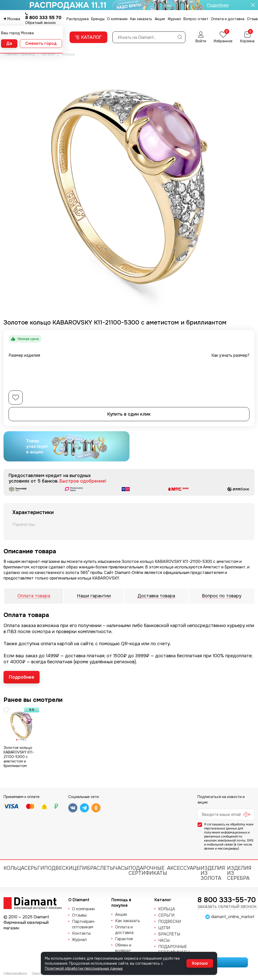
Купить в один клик (129, 414)
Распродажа (78, 19)
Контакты (81, 933)
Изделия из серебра (239, 873)
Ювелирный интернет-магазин (35, 908)
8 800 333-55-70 (227, 900)
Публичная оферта (15, 973)
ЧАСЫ (121, 868)
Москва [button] (14, 19)
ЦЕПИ (80, 868)
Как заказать (141, 19)
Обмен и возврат (123, 948)
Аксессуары (184, 868)
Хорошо (200, 963)
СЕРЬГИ (34, 868)
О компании (117, 19)
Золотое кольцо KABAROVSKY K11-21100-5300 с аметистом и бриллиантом (19, 757)
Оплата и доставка (228, 19)
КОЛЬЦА (14, 868)
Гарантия (124, 939)
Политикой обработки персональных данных (84, 968)
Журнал (174, 19)
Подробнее (22, 677)
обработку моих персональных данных (229, 826)
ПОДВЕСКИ (58, 868)
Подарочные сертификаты (148, 871)
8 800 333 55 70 (43, 18)
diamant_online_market (233, 917)
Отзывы (79, 915)
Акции (160, 19)
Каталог (88, 37)
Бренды (98, 19)
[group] (129, 186)
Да (9, 43)
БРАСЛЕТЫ (101, 868)
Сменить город (41, 43)
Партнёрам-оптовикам (84, 924)
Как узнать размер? (230, 355)
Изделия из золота (213, 873)
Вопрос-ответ (196, 19)
